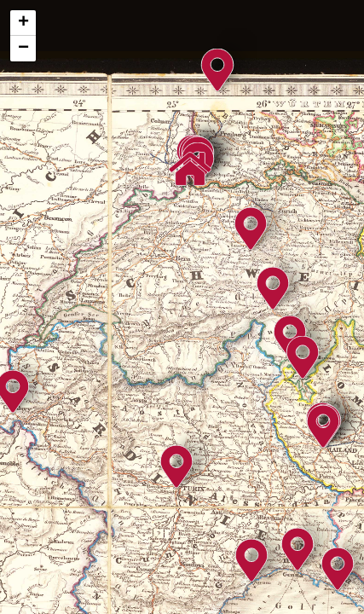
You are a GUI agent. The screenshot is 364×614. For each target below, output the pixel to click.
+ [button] (23, 23)
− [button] (23, 49)
